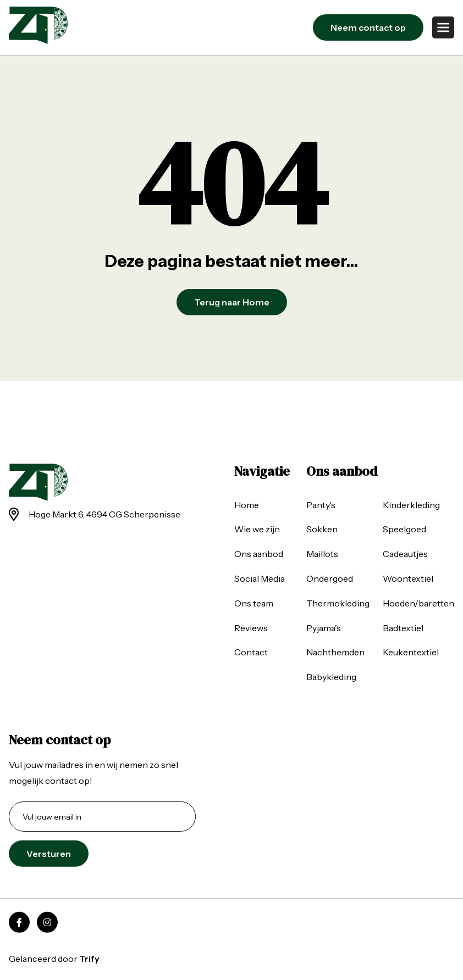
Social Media (260, 578)
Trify (89, 959)
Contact (251, 652)
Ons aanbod (259, 554)
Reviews (251, 627)
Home (247, 504)
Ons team (254, 603)
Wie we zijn (257, 529)
